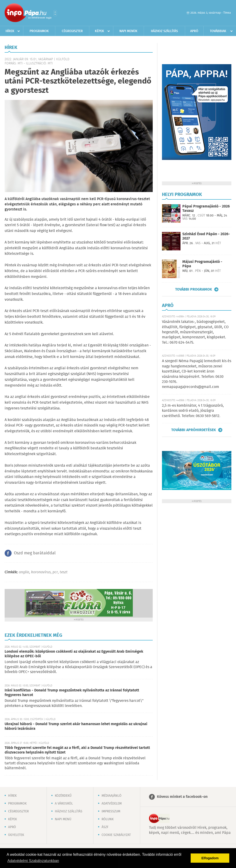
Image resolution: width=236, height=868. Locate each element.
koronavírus (41, 572)
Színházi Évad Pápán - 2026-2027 (206, 236)
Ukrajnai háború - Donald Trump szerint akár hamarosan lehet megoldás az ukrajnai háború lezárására (76, 726)
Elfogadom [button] (210, 858)
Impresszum (111, 811)
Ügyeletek (16, 835)
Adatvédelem (112, 804)
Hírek (10, 31)
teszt (64, 572)
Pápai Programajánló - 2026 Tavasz (206, 209)
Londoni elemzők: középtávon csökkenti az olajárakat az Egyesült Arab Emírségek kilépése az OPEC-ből (74, 654)
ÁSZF (105, 827)
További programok (194, 289)
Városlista (55, 13)
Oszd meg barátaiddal (35, 553)
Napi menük (128, 31)
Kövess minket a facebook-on (182, 797)
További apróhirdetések (194, 430)
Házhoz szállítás (164, 31)
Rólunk (108, 819)
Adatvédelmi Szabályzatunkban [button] (33, 861)
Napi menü (63, 819)
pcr (55, 572)
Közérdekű (63, 796)
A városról (64, 804)
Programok (39, 31)
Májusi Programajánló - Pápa (202, 264)
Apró (194, 31)
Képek (99, 31)
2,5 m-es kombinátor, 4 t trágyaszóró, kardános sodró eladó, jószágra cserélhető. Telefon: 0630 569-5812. (193, 411)
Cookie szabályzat (116, 835)
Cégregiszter (72, 31)
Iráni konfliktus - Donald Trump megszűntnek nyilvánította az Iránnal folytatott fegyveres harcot (72, 693)
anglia (24, 572)
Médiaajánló (112, 796)
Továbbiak (218, 31)
